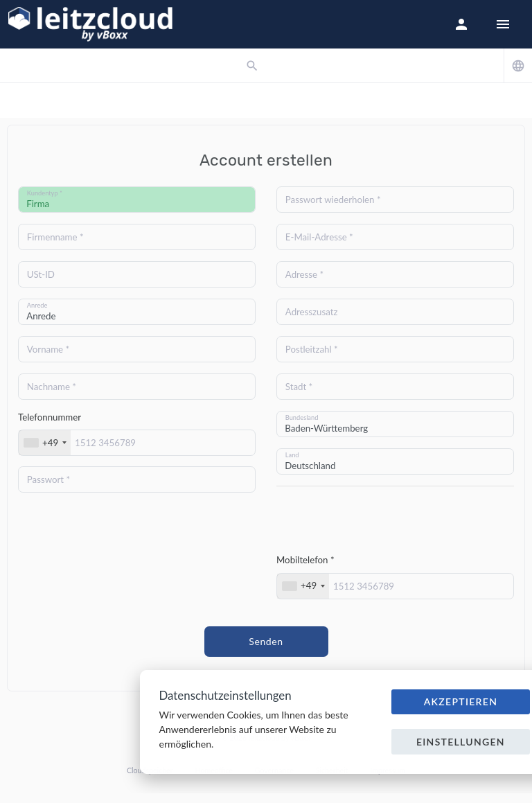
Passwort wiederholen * (333, 200)
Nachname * (52, 387)
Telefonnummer (50, 417)
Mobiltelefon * (305, 560)
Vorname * (48, 349)
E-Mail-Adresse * (319, 237)
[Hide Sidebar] (503, 24)
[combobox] (45, 443)
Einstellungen (461, 742)
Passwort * (48, 479)
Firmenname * (55, 237)
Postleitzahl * (312, 349)
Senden (266, 641)
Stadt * (299, 387)
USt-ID (41, 274)
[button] (461, 24)
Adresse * (304, 274)
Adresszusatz (312, 312)
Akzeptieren (461, 701)
